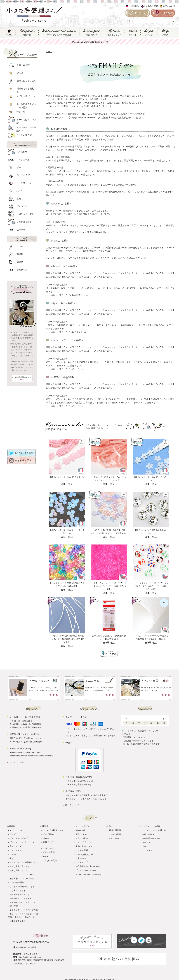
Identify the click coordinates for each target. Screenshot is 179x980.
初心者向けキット (18, 891)
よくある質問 (82, 850)
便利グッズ (48, 842)
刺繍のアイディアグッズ (21, 895)
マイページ (114, 838)
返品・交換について (85, 846)
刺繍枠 (46, 838)
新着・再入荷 (49, 852)
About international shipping (88, 875)
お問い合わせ (169, 6)
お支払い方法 (82, 838)
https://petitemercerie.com (30, 957)
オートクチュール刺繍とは (154, 830)
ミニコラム (147, 850)
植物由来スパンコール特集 (22, 879)
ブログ (145, 846)
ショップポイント (84, 842)
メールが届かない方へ (86, 854)
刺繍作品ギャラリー (151, 838)
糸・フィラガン (17, 846)
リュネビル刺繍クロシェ (54, 830)
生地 (12, 858)
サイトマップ (82, 862)
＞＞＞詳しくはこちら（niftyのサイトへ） (66, 332)
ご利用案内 (134, 6)
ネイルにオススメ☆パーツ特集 (24, 910)
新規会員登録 (115, 830)
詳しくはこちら (17, 762)
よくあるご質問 (151, 6)
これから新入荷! (50, 861)
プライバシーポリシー (86, 870)
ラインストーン (17, 850)
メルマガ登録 (115, 834)
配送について (82, 834)
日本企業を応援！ (18, 921)
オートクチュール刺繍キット (23, 862)
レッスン (146, 842)
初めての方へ (82, 830)
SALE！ (46, 856)
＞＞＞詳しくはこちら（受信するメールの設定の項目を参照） (76, 232)
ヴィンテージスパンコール (22, 842)
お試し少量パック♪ (18, 870)
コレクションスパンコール (22, 875)
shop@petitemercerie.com (33, 942)
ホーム (49, 52)
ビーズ (13, 834)
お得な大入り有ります (20, 866)
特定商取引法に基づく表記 (88, 866)
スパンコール (16, 830)
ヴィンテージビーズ (19, 838)
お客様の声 (81, 858)
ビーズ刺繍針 (49, 834)
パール (13, 854)
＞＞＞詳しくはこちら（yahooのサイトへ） (67, 295)
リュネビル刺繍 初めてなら (22, 886)
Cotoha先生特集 (17, 882)
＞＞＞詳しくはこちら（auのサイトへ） (66, 369)
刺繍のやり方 (148, 834)
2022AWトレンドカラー (20, 899)
